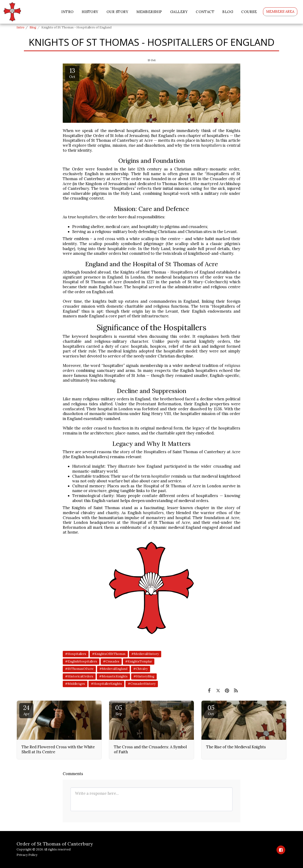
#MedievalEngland (113, 669)
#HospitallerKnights (106, 684)
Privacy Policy (27, 855)
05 (119, 710)
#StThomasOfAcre (79, 669)
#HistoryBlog (144, 676)
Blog (33, 27)
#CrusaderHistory (142, 684)
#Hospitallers (76, 654)
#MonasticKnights (113, 676)
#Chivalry (140, 669)
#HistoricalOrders (79, 676)
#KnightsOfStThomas (109, 654)
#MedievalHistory (145, 654)
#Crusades (111, 661)
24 (26, 710)
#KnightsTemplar (139, 661)
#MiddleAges (75, 684)
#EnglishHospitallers (81, 661)
